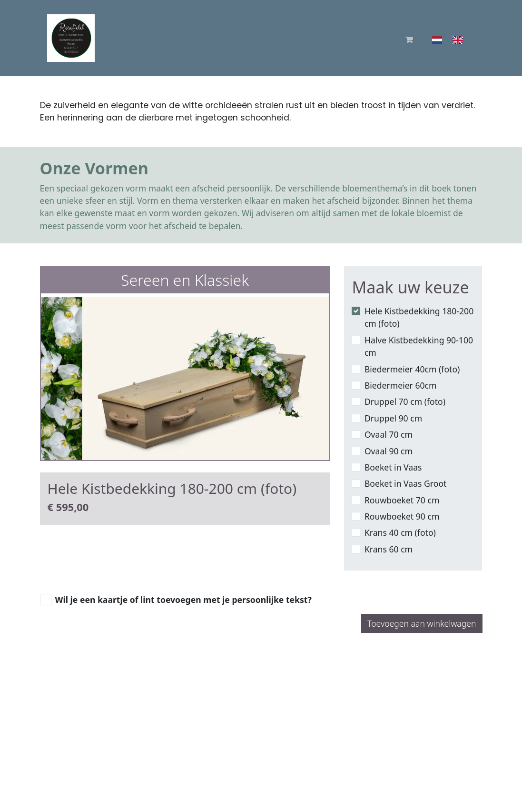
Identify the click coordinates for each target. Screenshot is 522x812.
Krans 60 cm (389, 549)
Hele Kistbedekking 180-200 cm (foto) (419, 317)
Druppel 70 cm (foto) (405, 401)
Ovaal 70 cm (389, 434)
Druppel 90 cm (393, 418)
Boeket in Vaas (393, 467)
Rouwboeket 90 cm (402, 516)
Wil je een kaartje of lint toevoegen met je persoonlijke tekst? (183, 600)
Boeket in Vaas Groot (406, 483)
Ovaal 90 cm (389, 451)
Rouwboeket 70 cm (402, 500)
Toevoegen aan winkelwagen (422, 623)
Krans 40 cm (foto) (400, 532)
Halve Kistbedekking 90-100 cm (419, 346)
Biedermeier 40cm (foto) (412, 369)
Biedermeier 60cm (401, 385)
